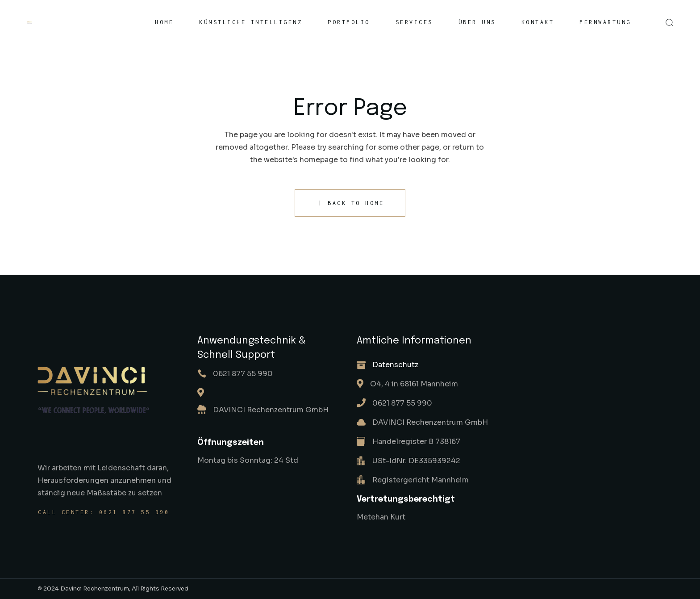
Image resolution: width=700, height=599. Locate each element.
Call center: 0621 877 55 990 (104, 512)
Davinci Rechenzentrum (95, 589)
